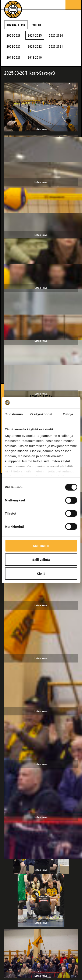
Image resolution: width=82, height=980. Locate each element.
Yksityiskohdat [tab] (41, 414)
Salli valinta (41, 560)
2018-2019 (35, 58)
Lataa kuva (41, 129)
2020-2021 (56, 47)
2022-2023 (14, 47)
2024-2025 (35, 36)
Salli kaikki (41, 546)
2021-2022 (35, 47)
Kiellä (41, 573)
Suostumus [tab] (14, 414)
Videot (37, 25)
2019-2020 (14, 58)
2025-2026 (14, 36)
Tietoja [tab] (68, 414)
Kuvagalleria (16, 25)
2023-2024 (56, 36)
